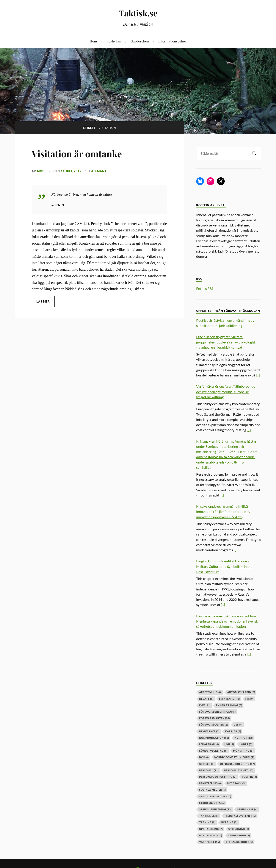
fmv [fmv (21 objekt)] (205, 705)
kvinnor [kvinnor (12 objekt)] (244, 738)
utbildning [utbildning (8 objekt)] (239, 829)
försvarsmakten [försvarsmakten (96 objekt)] (215, 718)
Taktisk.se (138, 13)
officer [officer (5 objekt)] (207, 764)
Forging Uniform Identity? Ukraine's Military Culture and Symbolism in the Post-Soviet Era (224, 566)
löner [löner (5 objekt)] (246, 744)
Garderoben (140, 41)
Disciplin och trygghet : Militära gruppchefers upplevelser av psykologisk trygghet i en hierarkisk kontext (226, 342)
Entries (205, 288)
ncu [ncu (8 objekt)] (204, 757)
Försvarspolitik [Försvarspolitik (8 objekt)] (214, 725)
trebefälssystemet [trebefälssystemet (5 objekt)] (240, 816)
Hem (93, 41)
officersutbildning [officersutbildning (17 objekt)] (237, 764)
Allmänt (99, 171)
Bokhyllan (114, 41)
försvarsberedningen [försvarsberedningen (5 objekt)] (217, 712)
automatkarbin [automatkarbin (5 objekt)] (241, 692)
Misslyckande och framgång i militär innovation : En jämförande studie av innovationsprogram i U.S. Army (223, 511)
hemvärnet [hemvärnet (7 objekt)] (209, 731)
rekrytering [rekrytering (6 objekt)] (210, 783)
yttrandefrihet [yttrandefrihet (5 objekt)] (239, 842)
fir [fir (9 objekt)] (249, 699)
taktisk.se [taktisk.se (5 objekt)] (209, 816)
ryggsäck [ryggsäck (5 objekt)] (236, 783)
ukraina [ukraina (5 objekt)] (229, 822)
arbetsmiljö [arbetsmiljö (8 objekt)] (210, 692)
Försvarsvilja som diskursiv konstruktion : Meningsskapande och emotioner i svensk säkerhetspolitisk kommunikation (227, 621)
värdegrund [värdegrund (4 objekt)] (239, 835)
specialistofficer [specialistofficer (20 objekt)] (215, 796)
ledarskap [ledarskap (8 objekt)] (209, 744)
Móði (41, 171)
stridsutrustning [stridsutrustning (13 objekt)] (215, 809)
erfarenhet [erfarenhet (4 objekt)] (229, 699)
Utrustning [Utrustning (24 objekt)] (211, 835)
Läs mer (43, 301)
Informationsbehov (172, 41)
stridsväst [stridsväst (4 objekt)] (247, 809)
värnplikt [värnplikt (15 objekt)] (210, 842)
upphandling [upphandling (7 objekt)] (211, 829)
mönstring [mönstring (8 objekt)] (243, 751)
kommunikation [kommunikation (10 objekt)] (214, 738)
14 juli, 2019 (71, 171)
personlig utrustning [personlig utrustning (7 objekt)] (218, 777)
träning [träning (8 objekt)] (207, 822)
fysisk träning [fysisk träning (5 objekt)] (229, 705)
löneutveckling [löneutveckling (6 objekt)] (213, 751)
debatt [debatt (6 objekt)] (206, 699)
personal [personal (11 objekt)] (209, 770)
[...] (258, 375)
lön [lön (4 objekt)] (229, 744)
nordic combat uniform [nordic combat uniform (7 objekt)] (234, 757)
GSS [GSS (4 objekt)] (238, 725)
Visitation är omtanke (79, 153)
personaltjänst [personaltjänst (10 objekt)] (239, 770)
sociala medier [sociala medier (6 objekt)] (212, 790)
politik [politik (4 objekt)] (249, 777)
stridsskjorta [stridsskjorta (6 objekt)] (212, 803)
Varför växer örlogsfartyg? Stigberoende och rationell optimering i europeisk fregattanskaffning (226, 391)
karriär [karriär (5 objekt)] (233, 731)
